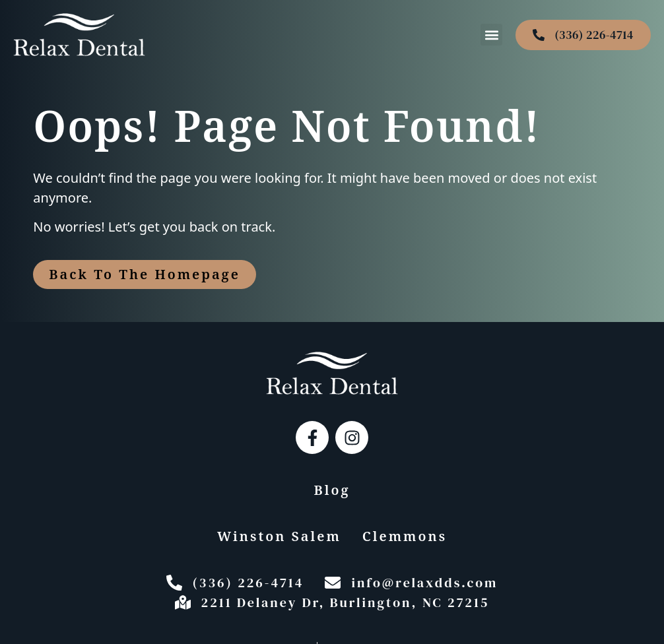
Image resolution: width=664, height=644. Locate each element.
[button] (491, 35)
